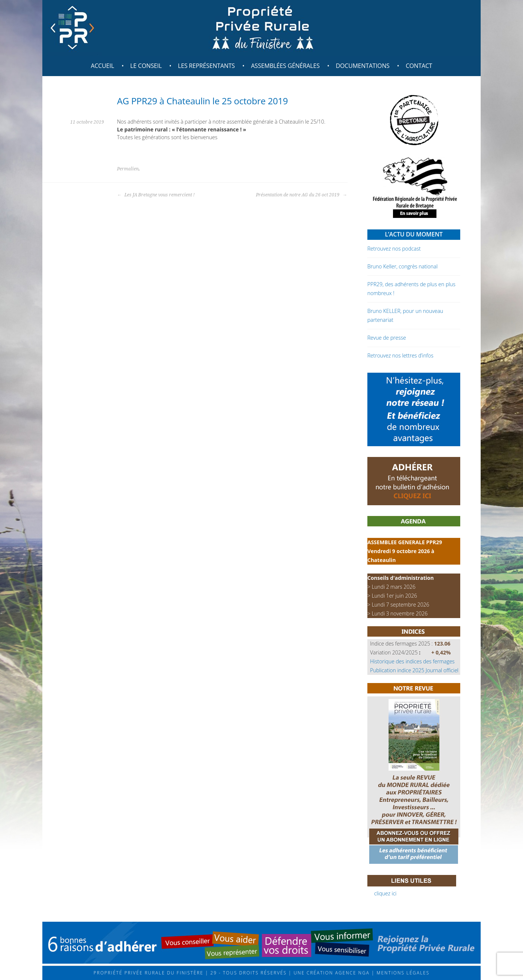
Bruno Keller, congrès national (402, 266)
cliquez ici (385, 893)
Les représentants (206, 66)
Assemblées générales (285, 66)
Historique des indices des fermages (412, 661)
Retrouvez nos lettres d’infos (400, 355)
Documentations (363, 66)
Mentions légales (402, 973)
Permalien (128, 169)
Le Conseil (146, 66)
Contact (419, 66)
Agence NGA (351, 973)
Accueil (102, 66)
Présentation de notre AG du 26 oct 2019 (301, 195)
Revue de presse (387, 338)
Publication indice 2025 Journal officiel (414, 670)
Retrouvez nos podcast (394, 249)
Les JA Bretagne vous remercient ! (156, 195)
